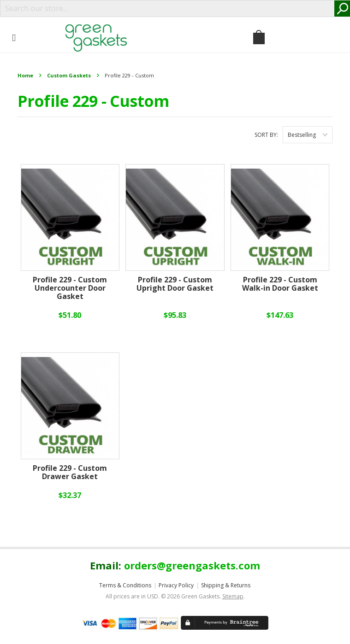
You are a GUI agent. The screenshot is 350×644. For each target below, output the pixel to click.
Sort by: (266, 135)
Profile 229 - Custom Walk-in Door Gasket (280, 284)
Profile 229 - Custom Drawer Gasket (70, 473)
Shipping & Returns (226, 585)
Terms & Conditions (125, 585)
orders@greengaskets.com (192, 565)
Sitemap (233, 596)
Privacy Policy (176, 585)
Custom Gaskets (69, 75)
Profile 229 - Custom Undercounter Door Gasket (70, 288)
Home (25, 75)
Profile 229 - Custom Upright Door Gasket (175, 284)
